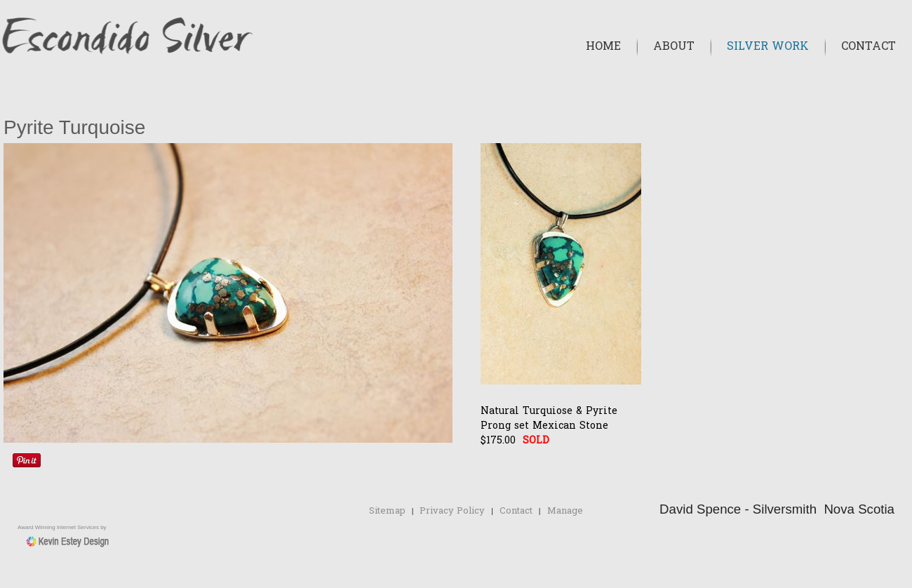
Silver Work (768, 47)
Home (603, 47)
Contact (869, 47)
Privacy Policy (452, 511)
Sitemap (387, 511)
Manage (565, 511)
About (674, 47)
